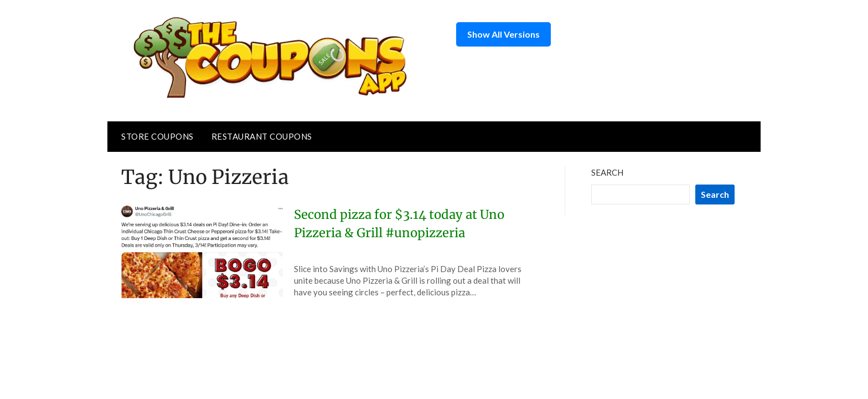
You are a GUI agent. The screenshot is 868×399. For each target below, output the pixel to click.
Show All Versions (503, 34)
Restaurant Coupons (262, 136)
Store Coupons (157, 136)
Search (607, 172)
